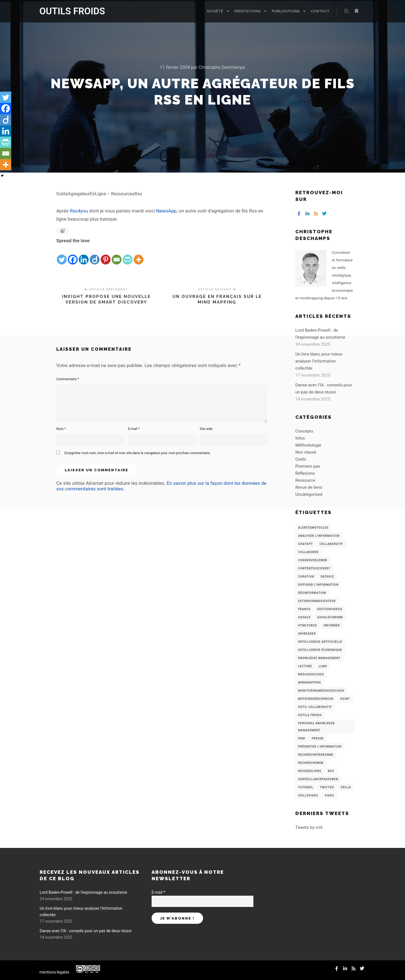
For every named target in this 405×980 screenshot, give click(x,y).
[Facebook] (73, 255)
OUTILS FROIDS (67, 11)
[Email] (117, 255)
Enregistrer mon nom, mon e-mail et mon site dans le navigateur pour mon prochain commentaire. (138, 453)
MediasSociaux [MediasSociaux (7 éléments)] (311, 674)
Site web (206, 429)
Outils (301, 459)
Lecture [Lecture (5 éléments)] (305, 666)
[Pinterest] (106, 255)
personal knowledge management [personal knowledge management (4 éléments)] (316, 727)
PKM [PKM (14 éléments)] (302, 738)
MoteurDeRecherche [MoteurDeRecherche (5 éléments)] (316, 699)
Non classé (306, 452)
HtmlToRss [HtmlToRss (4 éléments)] (308, 625)
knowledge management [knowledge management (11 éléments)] (319, 658)
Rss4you (79, 211)
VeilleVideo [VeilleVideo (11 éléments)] (308, 795)
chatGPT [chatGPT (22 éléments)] (305, 544)
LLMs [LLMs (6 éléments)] (323, 666)
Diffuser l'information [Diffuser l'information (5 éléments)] (318, 585)
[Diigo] (95, 255)
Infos (300, 438)
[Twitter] (62, 255)
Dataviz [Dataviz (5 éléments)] (327, 577)
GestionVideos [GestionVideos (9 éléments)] (330, 609)
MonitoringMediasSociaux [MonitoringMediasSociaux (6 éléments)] (321, 691)
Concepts (304, 431)
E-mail (134, 429)
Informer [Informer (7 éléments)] (332, 625)
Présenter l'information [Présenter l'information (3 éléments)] (320, 747)
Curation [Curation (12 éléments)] (306, 577)
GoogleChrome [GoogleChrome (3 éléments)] (330, 617)
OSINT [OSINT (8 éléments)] (345, 699)
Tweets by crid (309, 827)
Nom (61, 429)
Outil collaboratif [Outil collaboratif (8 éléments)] (315, 707)
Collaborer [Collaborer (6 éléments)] (308, 552)
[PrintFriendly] (128, 255)
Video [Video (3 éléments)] (329, 795)
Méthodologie (308, 445)
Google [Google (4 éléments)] (304, 617)
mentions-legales (54, 972)
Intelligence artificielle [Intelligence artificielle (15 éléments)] (320, 642)
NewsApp (166, 211)
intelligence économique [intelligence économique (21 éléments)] (320, 650)
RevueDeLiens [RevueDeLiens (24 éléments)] (310, 771)
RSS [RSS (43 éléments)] (331, 771)
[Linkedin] (84, 255)
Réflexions (305, 473)
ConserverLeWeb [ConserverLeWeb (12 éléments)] (313, 560)
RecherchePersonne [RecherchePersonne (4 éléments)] (316, 755)
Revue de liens (309, 487)
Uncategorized (309, 494)
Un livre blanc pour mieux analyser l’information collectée (319, 361)
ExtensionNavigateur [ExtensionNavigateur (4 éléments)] (317, 601)
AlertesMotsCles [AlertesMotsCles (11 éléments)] (313, 528)
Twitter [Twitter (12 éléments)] (327, 787)
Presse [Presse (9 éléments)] (318, 738)
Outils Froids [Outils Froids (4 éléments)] (310, 715)
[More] (139, 255)
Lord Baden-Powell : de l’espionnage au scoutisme (83, 892)
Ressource (305, 480)
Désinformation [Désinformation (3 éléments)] (312, 593)
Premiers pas (308, 466)
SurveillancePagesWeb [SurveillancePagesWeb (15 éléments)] (318, 779)
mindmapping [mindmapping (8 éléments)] (310, 683)
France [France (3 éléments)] (304, 609)
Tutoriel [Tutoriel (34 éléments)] (306, 787)
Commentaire (68, 379)
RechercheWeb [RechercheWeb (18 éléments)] (311, 763)
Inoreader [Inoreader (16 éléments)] (307, 634)
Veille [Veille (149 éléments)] (346, 787)
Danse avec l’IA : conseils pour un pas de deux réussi (86, 931)
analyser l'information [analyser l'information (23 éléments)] (319, 536)
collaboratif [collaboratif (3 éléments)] (331, 544)
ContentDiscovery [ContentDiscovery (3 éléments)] (314, 568)
